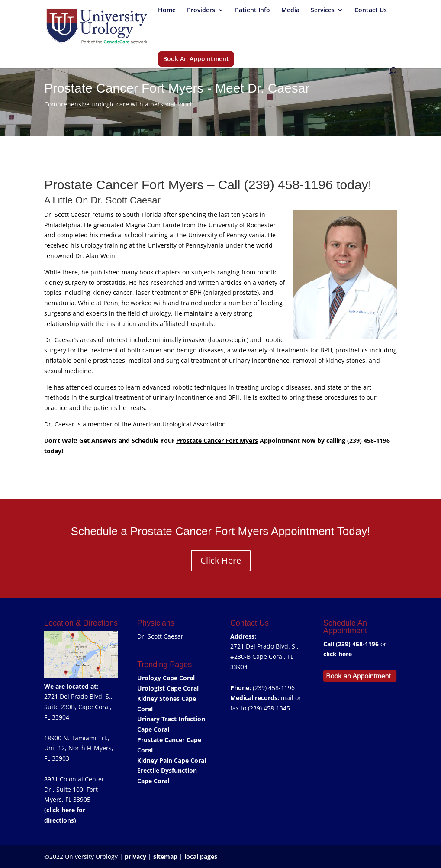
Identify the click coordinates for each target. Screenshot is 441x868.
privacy (135, 857)
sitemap (165, 857)
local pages (201, 857)
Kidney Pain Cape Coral (172, 760)
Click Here (221, 560)
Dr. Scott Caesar (160, 636)
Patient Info (253, 10)
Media (290, 10)
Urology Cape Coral (166, 678)
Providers (201, 10)
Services (323, 10)
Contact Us (371, 10)
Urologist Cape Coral (168, 688)
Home (167, 10)
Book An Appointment (196, 59)
